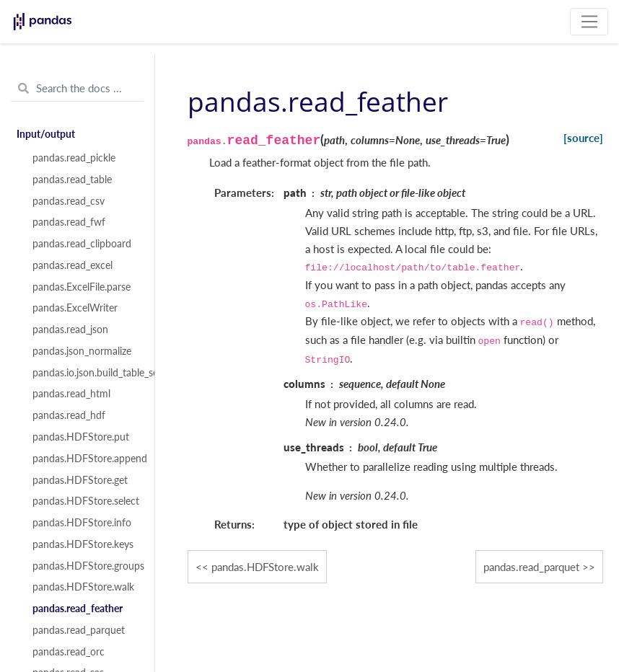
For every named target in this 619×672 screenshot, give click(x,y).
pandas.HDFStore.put (81, 437)
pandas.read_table (72, 180)
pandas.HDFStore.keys (83, 544)
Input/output (46, 134)
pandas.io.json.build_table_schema (85, 373)
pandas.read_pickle (74, 158)
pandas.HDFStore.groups (85, 566)
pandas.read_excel (73, 265)
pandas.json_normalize (82, 351)
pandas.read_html (71, 394)
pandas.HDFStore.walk (83, 587)
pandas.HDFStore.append (85, 459)
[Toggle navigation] (589, 22)
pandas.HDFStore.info (82, 523)
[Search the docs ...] (77, 89)
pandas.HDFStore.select (85, 501)
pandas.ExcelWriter (75, 308)
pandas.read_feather (78, 609)
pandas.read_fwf (69, 222)
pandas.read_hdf (69, 415)
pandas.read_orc (69, 652)
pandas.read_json (70, 330)
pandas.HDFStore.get (80, 480)
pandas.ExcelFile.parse (82, 287)
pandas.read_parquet (79, 630)
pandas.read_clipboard (82, 244)
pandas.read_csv (69, 201)
